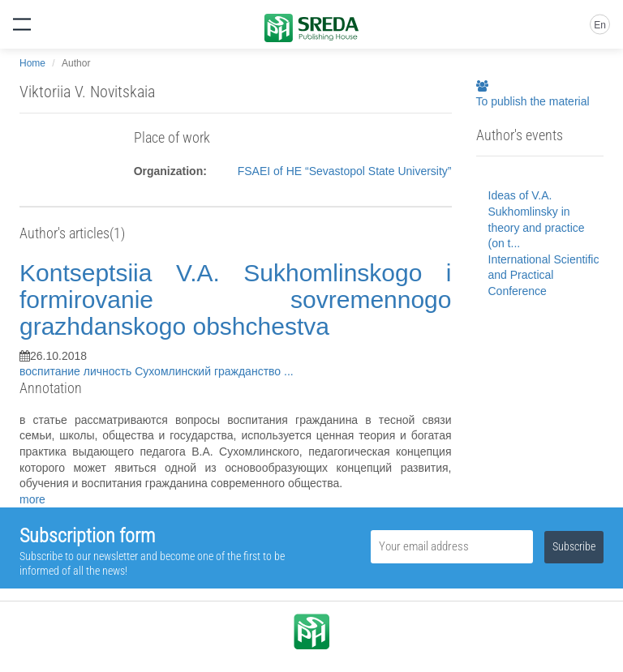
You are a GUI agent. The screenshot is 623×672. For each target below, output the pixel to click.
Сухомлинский (174, 371)
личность (109, 371)
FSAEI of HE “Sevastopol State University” (345, 171)
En (600, 25)
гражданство (249, 371)
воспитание (52, 371)
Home (32, 63)
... (289, 371)
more (32, 499)
